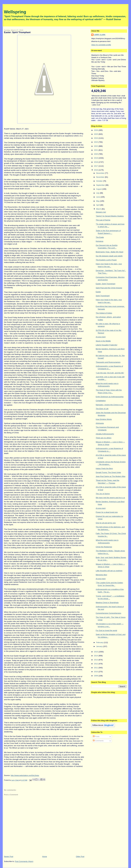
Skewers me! (101, 212)
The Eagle (100, 237)
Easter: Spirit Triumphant (106, 284)
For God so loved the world (106, 630)
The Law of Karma (103, 220)
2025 (96, 134)
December (101, 173)
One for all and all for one (106, 523)
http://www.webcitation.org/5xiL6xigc (25, 775)
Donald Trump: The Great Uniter (108, 472)
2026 (96, 130)
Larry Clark (100, 35)
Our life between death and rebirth (109, 256)
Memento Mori (101, 575)
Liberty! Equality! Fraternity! (107, 345)
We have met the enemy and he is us (110, 498)
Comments (98, 741)
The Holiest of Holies (104, 313)
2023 (96, 142)
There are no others (104, 438)
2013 (96, 660)
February (100, 642)
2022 (96, 146)
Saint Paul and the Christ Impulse (109, 288)
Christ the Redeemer (104, 547)
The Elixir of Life (102, 409)
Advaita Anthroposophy (105, 434)
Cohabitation (101, 401)
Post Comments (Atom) (24, 861)
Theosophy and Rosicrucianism (108, 362)
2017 (96, 166)
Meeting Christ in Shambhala (107, 603)
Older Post (80, 856)
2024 (96, 138)
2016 (96, 170)
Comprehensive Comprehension (108, 613)
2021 (96, 150)
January (100, 646)
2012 (96, 664)
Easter (98, 292)
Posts (96, 736)
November (101, 177)
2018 (96, 162)
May (98, 201)
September (101, 185)
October (100, 181)
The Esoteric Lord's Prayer (106, 260)
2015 (96, 652)
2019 (96, 158)
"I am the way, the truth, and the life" (110, 373)
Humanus (100, 241)
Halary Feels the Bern (104, 468)
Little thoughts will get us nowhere (109, 571)
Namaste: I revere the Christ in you (109, 405)
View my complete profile (101, 45)
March (99, 209)
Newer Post (9, 856)
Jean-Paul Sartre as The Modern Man (111, 476)
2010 (96, 672)
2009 (96, 676)
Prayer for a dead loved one (107, 512)
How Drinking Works (104, 419)
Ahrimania (100, 423)
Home (45, 856)
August (99, 189)
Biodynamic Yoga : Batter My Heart (110, 252)
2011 (96, 668)
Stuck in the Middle (103, 341)
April (98, 205)
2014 (96, 656)
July (98, 193)
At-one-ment (101, 337)
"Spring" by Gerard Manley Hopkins (110, 216)
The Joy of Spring (103, 494)
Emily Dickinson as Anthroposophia (110, 397)
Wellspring (15, 12)
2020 (96, 154)
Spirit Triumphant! (103, 296)
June (98, 197)
